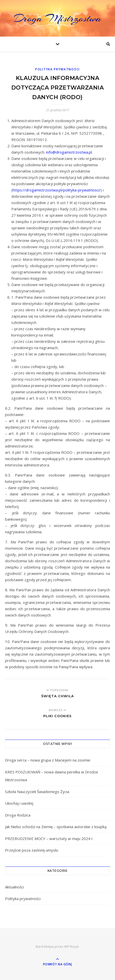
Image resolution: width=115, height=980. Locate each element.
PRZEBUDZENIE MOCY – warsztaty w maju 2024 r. (49, 838)
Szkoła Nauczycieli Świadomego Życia (37, 792)
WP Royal (71, 946)
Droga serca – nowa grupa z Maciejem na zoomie (48, 760)
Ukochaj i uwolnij (19, 803)
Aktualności (14, 887)
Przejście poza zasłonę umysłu (32, 850)
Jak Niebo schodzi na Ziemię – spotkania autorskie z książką (56, 827)
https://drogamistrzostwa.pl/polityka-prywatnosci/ (57, 190)
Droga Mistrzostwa (58, 18)
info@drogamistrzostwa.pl (69, 152)
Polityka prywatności (57, 69)
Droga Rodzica (18, 815)
